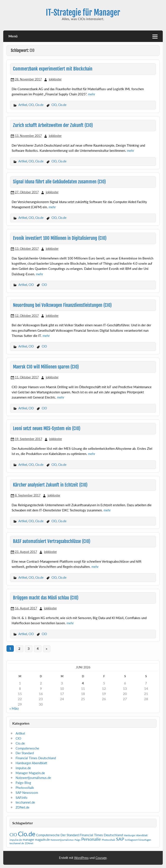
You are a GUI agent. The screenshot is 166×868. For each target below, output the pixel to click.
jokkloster (55, 79)
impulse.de (23, 768)
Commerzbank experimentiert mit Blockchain (53, 69)
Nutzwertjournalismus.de (33, 778)
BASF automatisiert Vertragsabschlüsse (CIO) (52, 541)
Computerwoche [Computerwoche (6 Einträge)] (48, 835)
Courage (101, 858)
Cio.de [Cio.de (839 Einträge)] (27, 834)
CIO (31, 105)
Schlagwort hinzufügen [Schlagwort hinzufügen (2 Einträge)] (138, 840)
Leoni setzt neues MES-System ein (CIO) (47, 428)
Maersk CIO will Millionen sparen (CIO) (46, 367)
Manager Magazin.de (30, 773)
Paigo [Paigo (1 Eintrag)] (77, 840)
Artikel (23, 105)
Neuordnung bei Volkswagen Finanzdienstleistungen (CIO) (62, 305)
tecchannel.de (25, 802)
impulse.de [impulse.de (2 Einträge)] (16, 840)
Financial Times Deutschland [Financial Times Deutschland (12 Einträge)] (101, 835)
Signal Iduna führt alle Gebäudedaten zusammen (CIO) (59, 182)
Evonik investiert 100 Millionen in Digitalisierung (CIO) (60, 238)
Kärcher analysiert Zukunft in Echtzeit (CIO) (50, 485)
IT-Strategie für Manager (83, 13)
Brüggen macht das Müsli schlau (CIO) (46, 598)
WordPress (81, 858)
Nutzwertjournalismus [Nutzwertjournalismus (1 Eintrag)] (62, 840)
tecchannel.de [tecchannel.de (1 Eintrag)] (17, 843)
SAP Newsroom (27, 793)
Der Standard (25, 753)
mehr (92, 94)
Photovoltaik (25, 788)
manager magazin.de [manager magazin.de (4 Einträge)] (36, 840)
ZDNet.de (22, 807)
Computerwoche (27, 748)
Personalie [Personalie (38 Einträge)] (91, 839)
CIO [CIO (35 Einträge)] (13, 835)
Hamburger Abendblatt (31, 763)
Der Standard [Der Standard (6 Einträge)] (70, 835)
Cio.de (39, 105)
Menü (13, 36)
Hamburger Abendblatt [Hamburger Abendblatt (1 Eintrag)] (136, 835)
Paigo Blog (23, 783)
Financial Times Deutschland (36, 758)
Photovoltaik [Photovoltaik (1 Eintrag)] (109, 840)
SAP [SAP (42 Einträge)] (120, 839)
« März (14, 708)
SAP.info (22, 798)
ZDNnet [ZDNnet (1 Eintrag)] (29, 843)
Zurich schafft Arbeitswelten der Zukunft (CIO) (53, 125)
